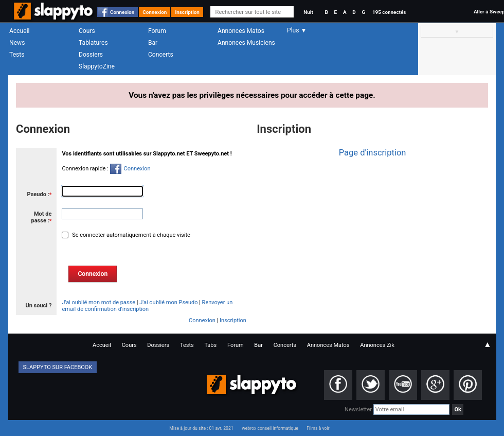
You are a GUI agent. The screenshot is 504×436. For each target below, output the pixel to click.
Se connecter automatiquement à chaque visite (130, 235)
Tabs (210, 345)
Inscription (187, 12)
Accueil (20, 31)
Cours (87, 31)
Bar (153, 43)
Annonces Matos (241, 31)
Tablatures (93, 43)
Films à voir (318, 428)
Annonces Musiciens (246, 43)
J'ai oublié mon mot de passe (98, 302)
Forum (157, 31)
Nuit (308, 12)
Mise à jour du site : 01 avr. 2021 (201, 428)
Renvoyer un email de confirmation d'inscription (147, 306)
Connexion (122, 12)
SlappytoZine (97, 66)
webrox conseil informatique (270, 428)
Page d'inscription (373, 153)
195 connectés (389, 12)
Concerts (161, 55)
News (17, 43)
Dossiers (91, 55)
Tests (17, 55)
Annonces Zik (377, 345)
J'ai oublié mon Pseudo (168, 302)
